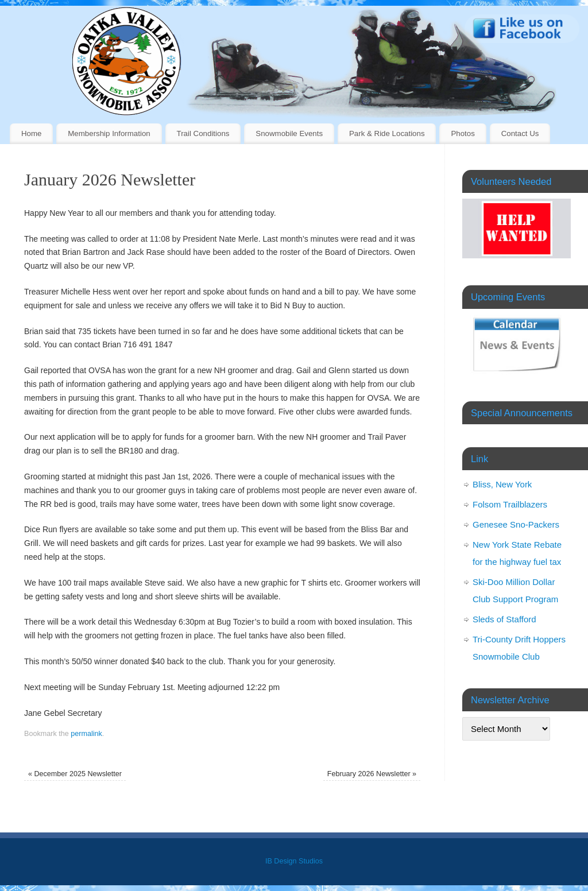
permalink (86, 734)
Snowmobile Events (289, 133)
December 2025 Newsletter (75, 774)
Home (31, 133)
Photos (463, 133)
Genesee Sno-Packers (516, 524)
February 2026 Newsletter (372, 774)
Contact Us (520, 133)
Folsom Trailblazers (510, 504)
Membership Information (109, 133)
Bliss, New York (502, 484)
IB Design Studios (294, 861)
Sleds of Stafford (504, 619)
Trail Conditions (203, 133)
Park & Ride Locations (387, 133)
